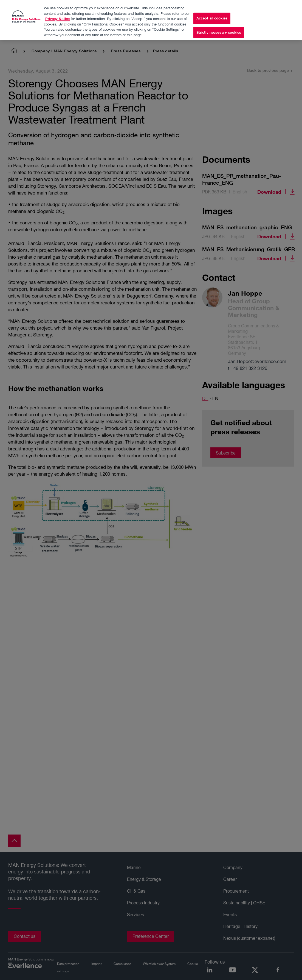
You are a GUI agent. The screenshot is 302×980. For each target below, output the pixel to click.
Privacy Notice (57, 17)
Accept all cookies (212, 16)
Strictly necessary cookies (219, 30)
